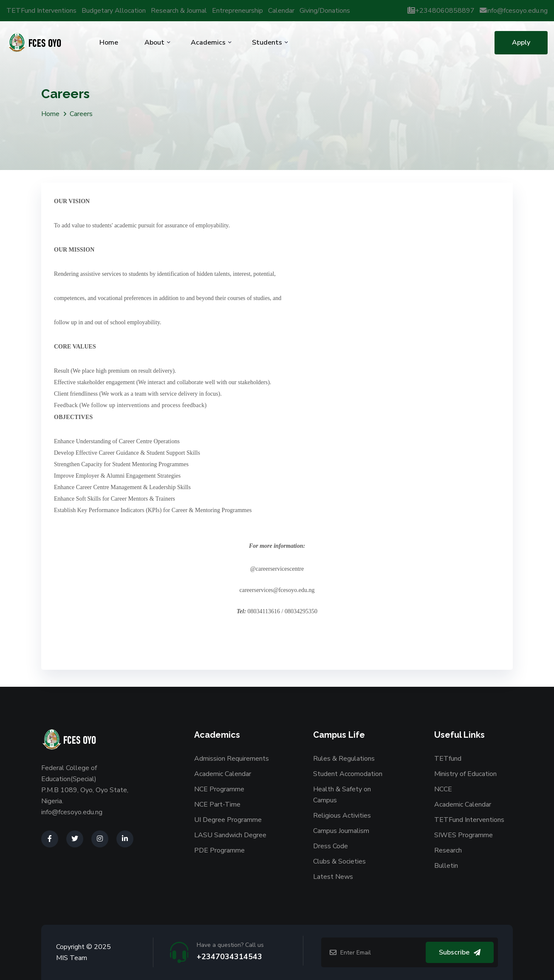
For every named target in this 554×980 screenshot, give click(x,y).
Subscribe (460, 952)
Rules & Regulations (344, 759)
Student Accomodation (348, 774)
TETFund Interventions (41, 11)
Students (267, 42)
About (154, 42)
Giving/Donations (325, 11)
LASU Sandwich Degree (230, 835)
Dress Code (331, 846)
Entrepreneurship (237, 11)
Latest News (333, 877)
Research (448, 850)
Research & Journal (179, 11)
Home (109, 42)
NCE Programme (219, 789)
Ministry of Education (465, 774)
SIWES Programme (464, 835)
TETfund (448, 759)
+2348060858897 (441, 11)
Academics (208, 42)
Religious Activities (342, 816)
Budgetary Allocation (114, 11)
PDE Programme (219, 850)
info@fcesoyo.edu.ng (514, 11)
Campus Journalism (341, 831)
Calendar (281, 11)
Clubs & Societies (339, 861)
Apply (521, 42)
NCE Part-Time (217, 804)
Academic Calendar (223, 774)
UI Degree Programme (228, 820)
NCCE (443, 789)
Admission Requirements (232, 759)
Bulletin (446, 866)
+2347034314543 (229, 957)
